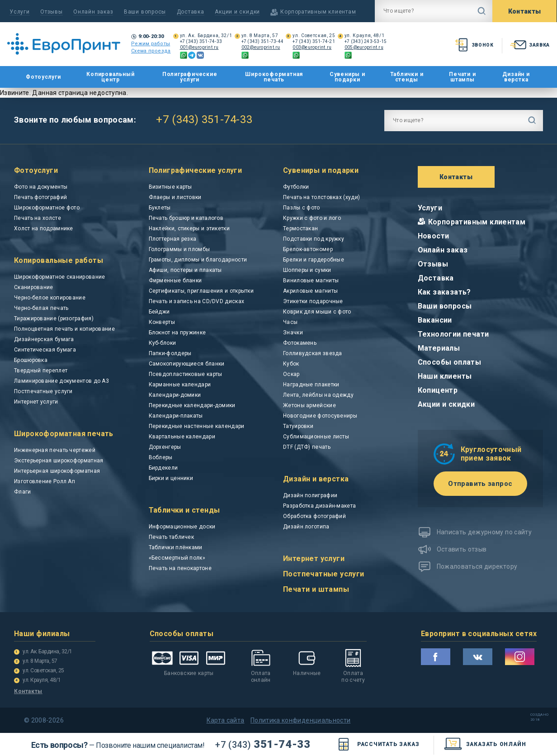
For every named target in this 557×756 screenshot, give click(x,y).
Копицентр (438, 390)
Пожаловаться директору (477, 566)
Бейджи (159, 312)
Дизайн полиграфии (310, 495)
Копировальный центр (110, 77)
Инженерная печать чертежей (55, 450)
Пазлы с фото (302, 208)
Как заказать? (444, 292)
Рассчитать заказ (377, 744)
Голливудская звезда (313, 353)
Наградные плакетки (311, 385)
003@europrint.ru (312, 47)
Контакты (525, 11)
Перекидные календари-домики (192, 405)
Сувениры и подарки (347, 77)
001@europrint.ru (199, 47)
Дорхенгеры (165, 447)
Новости (434, 236)
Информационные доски (182, 527)
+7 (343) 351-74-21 (314, 41)
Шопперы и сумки (307, 270)
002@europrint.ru (261, 47)
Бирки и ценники (171, 478)
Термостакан (300, 228)
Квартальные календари (182, 437)
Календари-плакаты (176, 416)
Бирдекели (163, 468)
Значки (293, 333)
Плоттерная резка (173, 239)
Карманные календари (180, 385)
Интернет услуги (36, 402)
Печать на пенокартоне (180, 568)
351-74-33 (263, 744)
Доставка (191, 12)
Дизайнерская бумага (44, 339)
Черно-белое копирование (50, 298)
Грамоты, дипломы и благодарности (198, 260)
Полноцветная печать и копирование (64, 329)
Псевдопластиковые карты (186, 374)
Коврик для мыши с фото (317, 312)
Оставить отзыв (462, 549)
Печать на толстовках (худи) (321, 197)
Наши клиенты (445, 376)
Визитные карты (170, 187)
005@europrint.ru (364, 47)
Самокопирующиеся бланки (187, 364)
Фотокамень (300, 343)
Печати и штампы (462, 77)
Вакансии (435, 320)
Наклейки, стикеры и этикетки (189, 228)
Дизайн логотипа (306, 527)
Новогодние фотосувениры (320, 416)
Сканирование (34, 287)
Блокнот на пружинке (177, 333)
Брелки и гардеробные (314, 260)
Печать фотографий (40, 197)
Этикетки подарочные (313, 301)
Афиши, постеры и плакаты (185, 270)
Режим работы (151, 44)
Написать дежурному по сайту (484, 532)
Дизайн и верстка (516, 77)
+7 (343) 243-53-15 (366, 41)
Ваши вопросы (145, 12)
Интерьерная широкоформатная (57, 471)
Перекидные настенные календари (197, 426)
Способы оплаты (450, 362)
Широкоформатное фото (47, 208)
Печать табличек (172, 537)
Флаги (23, 492)
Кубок (291, 364)
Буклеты (160, 208)
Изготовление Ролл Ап (45, 481)
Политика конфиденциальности (300, 720)
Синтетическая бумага (45, 350)
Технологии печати (453, 334)
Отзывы (52, 12)
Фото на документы (41, 187)
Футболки (296, 187)
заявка (529, 45)
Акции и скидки (237, 12)
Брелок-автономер (308, 249)
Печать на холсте (38, 218)
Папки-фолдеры (170, 353)
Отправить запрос (480, 484)
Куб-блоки (163, 343)
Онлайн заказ (93, 12)
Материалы (439, 348)
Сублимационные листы (316, 437)
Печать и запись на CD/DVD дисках (197, 301)
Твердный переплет (41, 371)
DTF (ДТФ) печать (307, 447)
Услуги (20, 12)
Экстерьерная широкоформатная (59, 461)
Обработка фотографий (314, 516)
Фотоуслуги (43, 77)
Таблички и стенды (407, 77)
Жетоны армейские (309, 405)
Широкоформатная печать (274, 77)
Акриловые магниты (310, 291)
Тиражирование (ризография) (54, 319)
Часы (290, 322)
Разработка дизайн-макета (319, 506)
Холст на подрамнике (44, 228)
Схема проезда (151, 51)
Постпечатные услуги (43, 391)
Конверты (162, 322)
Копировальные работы (59, 260)
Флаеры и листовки (175, 197)
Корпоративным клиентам (477, 222)
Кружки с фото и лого (312, 218)
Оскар (291, 374)
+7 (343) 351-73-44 (263, 41)
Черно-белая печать (41, 308)
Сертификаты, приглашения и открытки (201, 291)
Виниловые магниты (311, 281)
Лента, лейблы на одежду (318, 395)
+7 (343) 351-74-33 (201, 41)
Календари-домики (175, 395)
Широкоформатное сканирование (59, 277)
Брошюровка (31, 360)
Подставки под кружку (314, 239)
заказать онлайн (485, 744)
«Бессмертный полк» (177, 558)
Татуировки (298, 426)
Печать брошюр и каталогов (186, 218)
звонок (474, 45)
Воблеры (161, 457)
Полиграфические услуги (190, 77)
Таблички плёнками (176, 547)
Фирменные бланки (175, 281)
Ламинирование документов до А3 (61, 381)
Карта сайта (226, 720)
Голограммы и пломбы (179, 249)
